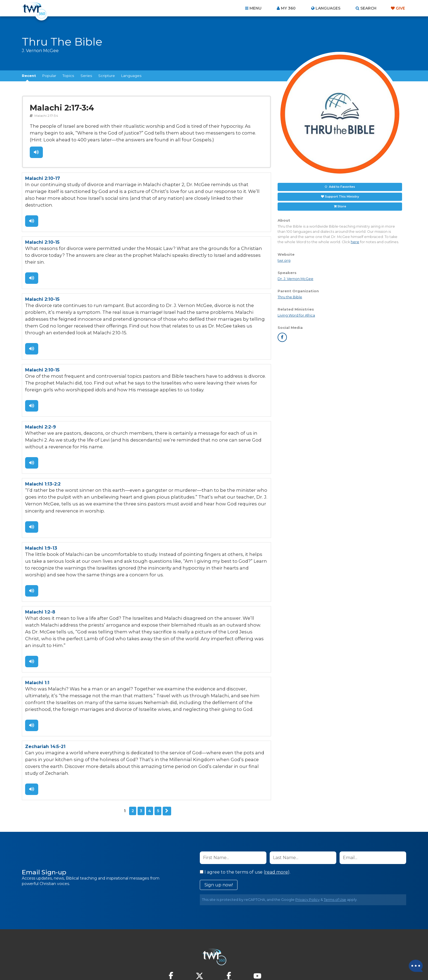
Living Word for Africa (296, 315)
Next (167, 768)
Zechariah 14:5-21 (45, 712)
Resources (307, 951)
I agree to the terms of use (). (245, 829)
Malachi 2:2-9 (41, 406)
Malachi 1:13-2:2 (43, 462)
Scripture (107, 76)
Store (342, 206)
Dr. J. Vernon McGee (295, 279)
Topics (68, 76)
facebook (282, 337)
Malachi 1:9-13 (41, 525)
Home (115, 951)
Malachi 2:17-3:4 (60, 107)
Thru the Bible (290, 297)
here (355, 242)
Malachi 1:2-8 (40, 587)
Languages (131, 76)
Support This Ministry (342, 196)
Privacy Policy (307, 857)
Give (400, 8)
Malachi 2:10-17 (43, 176)
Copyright (276, 951)
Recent (29, 76)
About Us (138, 951)
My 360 (288, 8)
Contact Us (168, 951)
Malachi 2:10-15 (42, 232)
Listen (36, 150)
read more (277, 829)
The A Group (254, 963)
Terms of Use (335, 857)
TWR (217, 963)
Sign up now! (219, 842)
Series (86, 76)
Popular (49, 76)
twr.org (284, 260)
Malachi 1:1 (37, 650)
